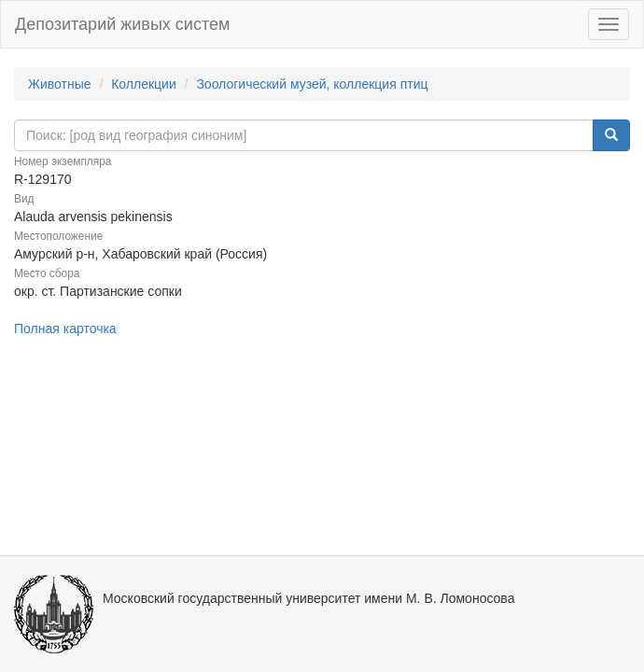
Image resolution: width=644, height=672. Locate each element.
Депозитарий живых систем (122, 24)
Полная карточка (65, 329)
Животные (60, 84)
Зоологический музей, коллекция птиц (312, 84)
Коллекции (144, 84)
